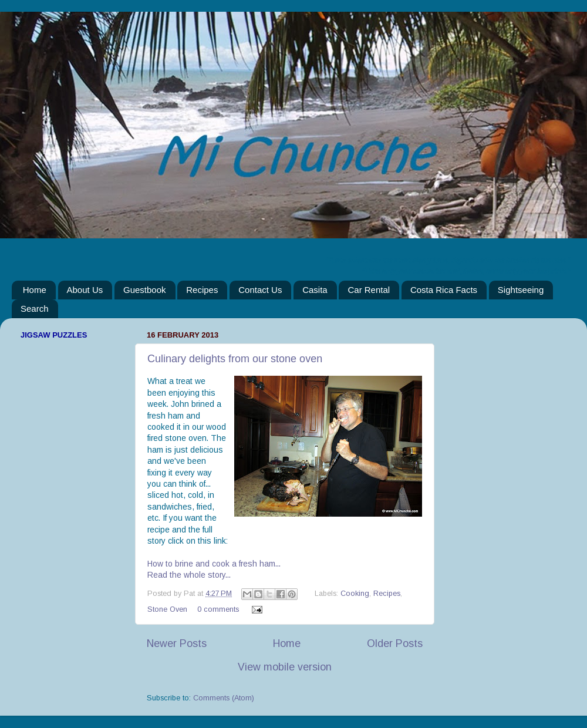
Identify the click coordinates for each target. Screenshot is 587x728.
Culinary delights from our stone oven (235, 359)
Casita (315, 290)
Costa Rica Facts (444, 290)
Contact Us (260, 290)
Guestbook (145, 290)
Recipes (202, 290)
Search (35, 309)
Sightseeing (521, 290)
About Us (85, 290)
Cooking (355, 594)
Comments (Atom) (224, 698)
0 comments (218, 609)
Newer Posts (177, 643)
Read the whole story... (189, 575)
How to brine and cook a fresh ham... (214, 564)
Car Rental (369, 290)
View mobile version (285, 667)
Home (35, 290)
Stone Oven (167, 609)
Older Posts (395, 643)
